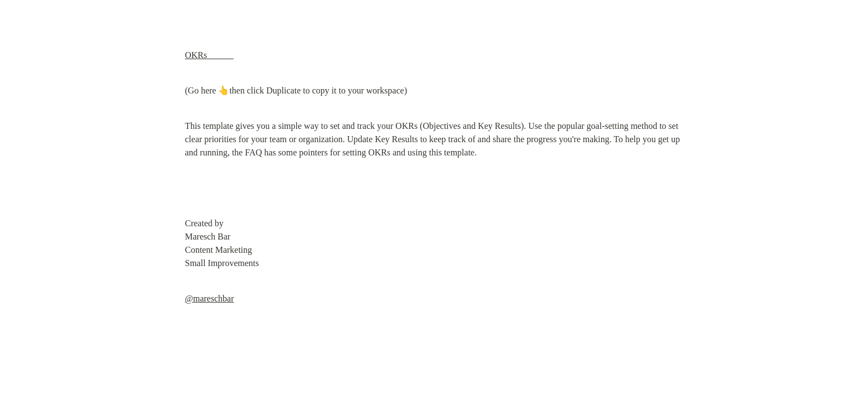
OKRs (209, 55)
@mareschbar (209, 298)
